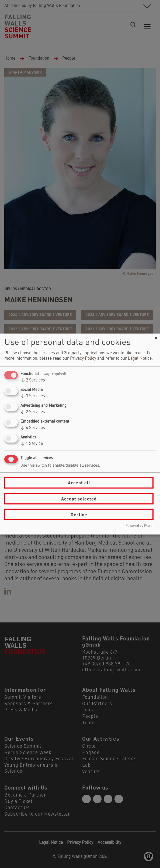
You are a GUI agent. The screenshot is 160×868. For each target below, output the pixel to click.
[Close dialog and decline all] (156, 337)
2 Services (33, 380)
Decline (79, 514)
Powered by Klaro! (140, 526)
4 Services (33, 428)
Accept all (79, 483)
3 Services (33, 396)
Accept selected (79, 498)
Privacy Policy (83, 358)
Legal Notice (140, 358)
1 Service (32, 444)
